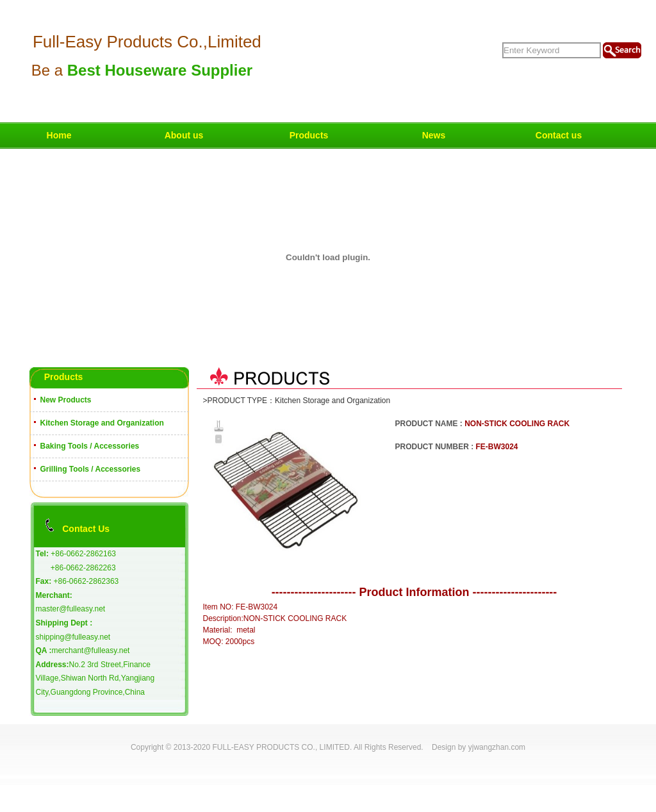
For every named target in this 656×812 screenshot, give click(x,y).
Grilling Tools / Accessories (91, 469)
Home (59, 135)
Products (309, 135)
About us (184, 135)
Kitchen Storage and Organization (102, 423)
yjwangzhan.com (497, 747)
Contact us (559, 135)
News (434, 135)
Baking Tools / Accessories (90, 446)
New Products (66, 400)
